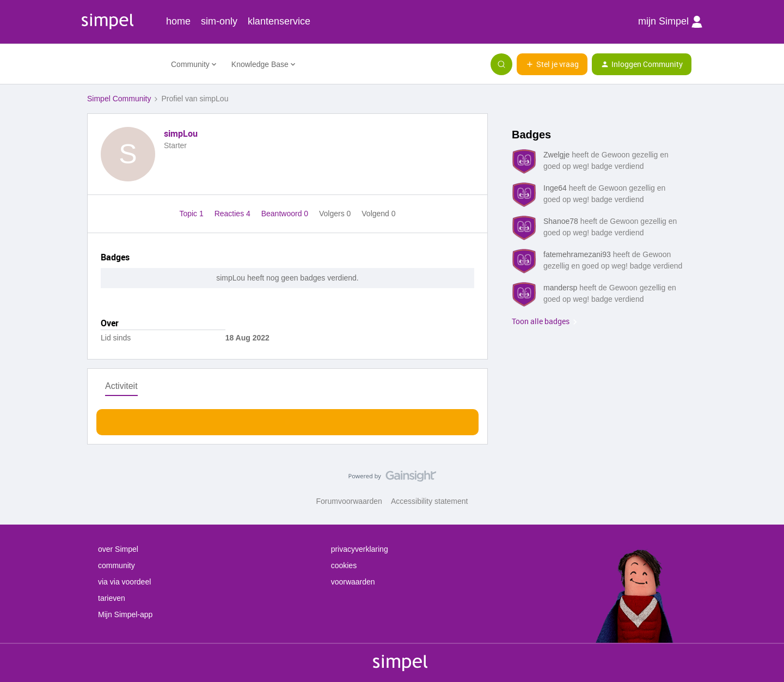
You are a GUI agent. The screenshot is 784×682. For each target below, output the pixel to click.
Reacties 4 (234, 214)
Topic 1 (192, 214)
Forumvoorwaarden (349, 501)
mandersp (560, 288)
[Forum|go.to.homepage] (122, 64)
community (117, 565)
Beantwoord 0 (286, 214)
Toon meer (288, 419)
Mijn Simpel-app (125, 614)
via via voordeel (124, 582)
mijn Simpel (670, 22)
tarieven (112, 598)
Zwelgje (556, 155)
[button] (552, 64)
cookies (344, 565)
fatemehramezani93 (577, 254)
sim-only (219, 21)
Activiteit (121, 386)
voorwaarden (353, 582)
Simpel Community (119, 99)
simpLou (181, 133)
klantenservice (279, 21)
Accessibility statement (430, 501)
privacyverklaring (360, 549)
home (178, 21)
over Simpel (118, 549)
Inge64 (555, 188)
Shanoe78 (561, 221)
